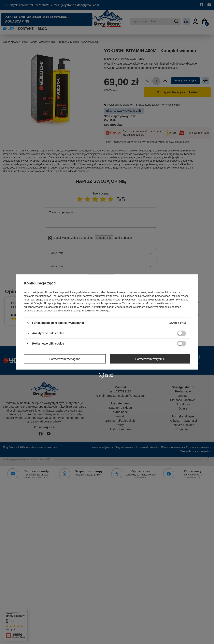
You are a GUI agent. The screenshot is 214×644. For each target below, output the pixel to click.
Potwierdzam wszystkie (150, 359)
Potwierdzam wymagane (65, 359)
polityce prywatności (63, 300)
